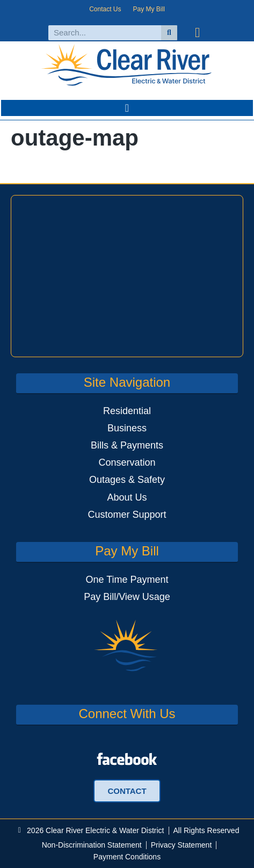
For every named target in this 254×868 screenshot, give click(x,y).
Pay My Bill (149, 9)
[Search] (169, 33)
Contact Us (105, 9)
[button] (127, 108)
